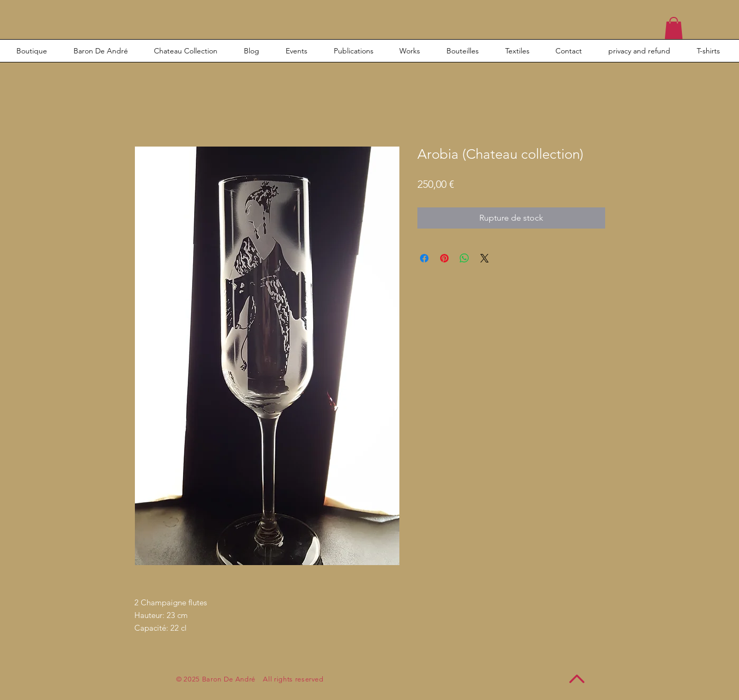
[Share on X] (485, 258)
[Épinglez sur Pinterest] (444, 258)
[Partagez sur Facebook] (424, 258)
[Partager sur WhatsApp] (464, 258)
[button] (674, 28)
